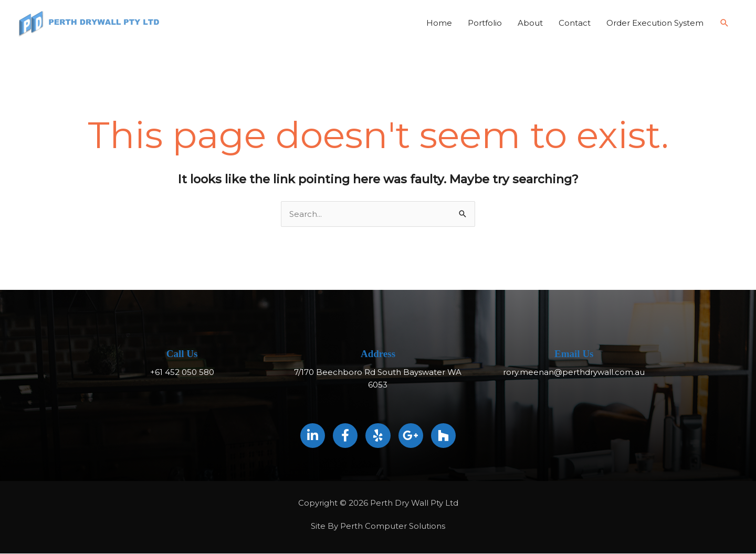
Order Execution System (655, 23)
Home (439, 23)
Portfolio (485, 23)
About (530, 23)
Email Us (574, 354)
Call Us (182, 354)
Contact (575, 23)
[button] (724, 23)
